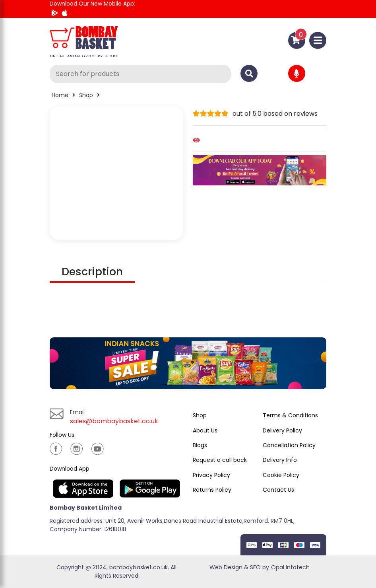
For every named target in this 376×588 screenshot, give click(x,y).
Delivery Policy (282, 430)
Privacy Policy (211, 475)
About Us (205, 430)
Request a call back (220, 460)
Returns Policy (212, 490)
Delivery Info (280, 460)
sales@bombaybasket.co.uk (114, 421)
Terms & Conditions (290, 415)
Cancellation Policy (289, 445)
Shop (86, 95)
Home (60, 95)
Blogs (200, 445)
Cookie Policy (281, 475)
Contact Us (278, 490)
